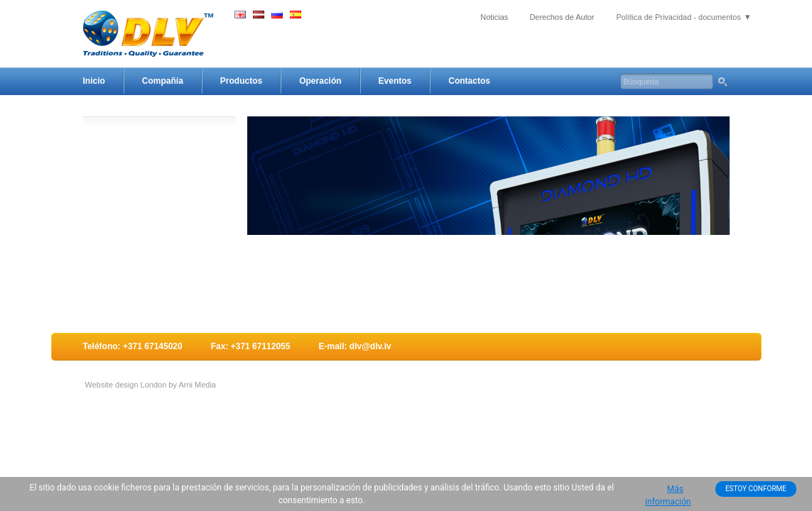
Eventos (395, 81)
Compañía (163, 81)
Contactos (469, 81)
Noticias (494, 17)
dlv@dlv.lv (370, 346)
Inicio (94, 81)
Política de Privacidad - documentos (679, 17)
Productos (241, 81)
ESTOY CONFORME (756, 489)
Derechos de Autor (562, 17)
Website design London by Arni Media (151, 385)
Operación (320, 81)
